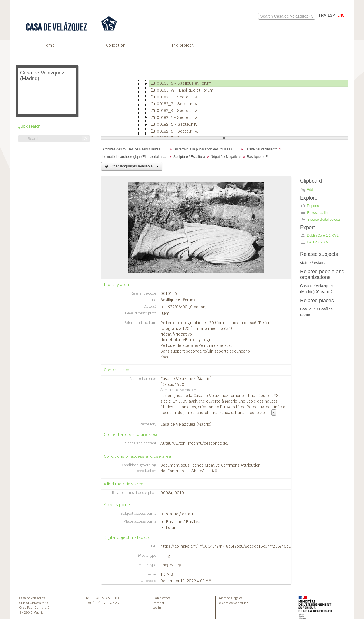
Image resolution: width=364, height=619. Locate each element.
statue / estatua (181, 514)
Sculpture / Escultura (189, 157)
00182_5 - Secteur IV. (174, 124)
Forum (172, 527)
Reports (310, 206)
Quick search (29, 126)
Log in (157, 608)
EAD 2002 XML (316, 242)
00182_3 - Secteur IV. (173, 111)
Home (49, 45)
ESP (331, 15)
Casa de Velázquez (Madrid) (186, 379)
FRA (323, 15)
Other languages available (134, 166)
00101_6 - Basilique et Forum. (181, 83)
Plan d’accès (161, 598)
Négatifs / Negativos (226, 157)
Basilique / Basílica (183, 522)
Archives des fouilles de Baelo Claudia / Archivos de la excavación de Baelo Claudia (136, 149)
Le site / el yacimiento (261, 149)
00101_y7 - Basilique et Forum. (182, 90)
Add (310, 189)
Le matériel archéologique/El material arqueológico (136, 157)
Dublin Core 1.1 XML (320, 235)
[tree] (225, 108)
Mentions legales (231, 598)
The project (183, 45)
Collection (116, 45)
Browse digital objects (321, 219)
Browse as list (315, 213)
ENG (341, 15)
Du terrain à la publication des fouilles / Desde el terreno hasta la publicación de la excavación (207, 149)
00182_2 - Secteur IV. (174, 104)
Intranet (158, 603)
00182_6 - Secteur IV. (174, 131)
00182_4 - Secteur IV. (173, 117)
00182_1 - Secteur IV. (173, 97)
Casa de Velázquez (32, 598)
